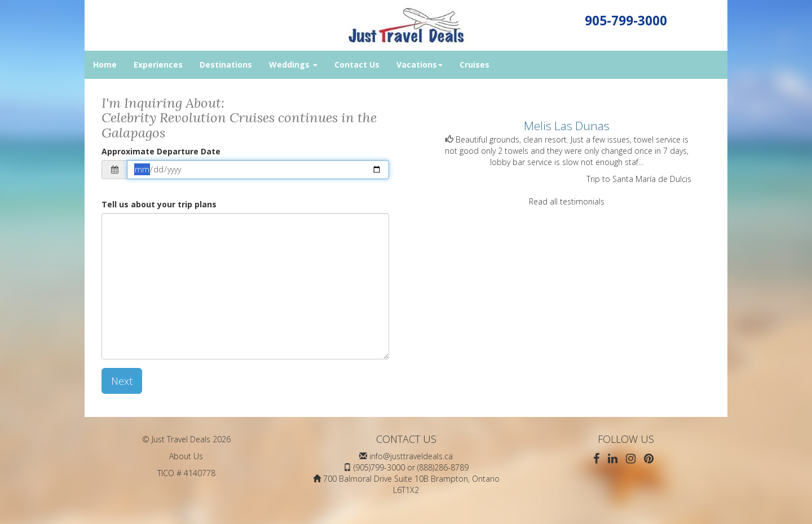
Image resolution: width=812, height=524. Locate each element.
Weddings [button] (293, 65)
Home (105, 65)
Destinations (226, 65)
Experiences (158, 65)
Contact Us (357, 65)
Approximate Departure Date (161, 151)
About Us (186, 456)
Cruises (475, 65)
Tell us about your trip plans (159, 204)
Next (122, 381)
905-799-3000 (626, 21)
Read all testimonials (567, 201)
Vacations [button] (420, 65)
